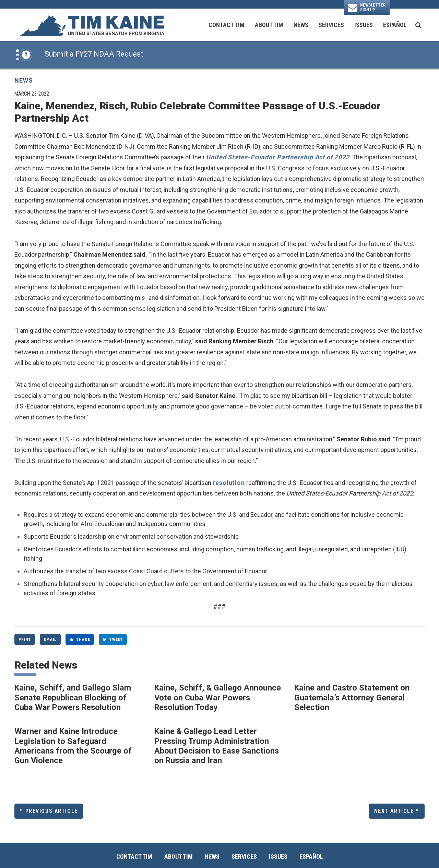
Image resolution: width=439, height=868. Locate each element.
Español (395, 25)
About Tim (269, 25)
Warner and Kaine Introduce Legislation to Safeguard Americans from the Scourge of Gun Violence (73, 746)
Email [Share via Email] (50, 639)
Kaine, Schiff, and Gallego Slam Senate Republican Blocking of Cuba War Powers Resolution (73, 698)
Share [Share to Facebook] (80, 639)
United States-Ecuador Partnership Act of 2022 (278, 157)
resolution (229, 483)
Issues (364, 25)
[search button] (418, 25)
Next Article (394, 811)
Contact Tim (227, 25)
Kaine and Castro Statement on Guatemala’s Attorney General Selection (352, 698)
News (301, 25)
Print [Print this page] (25, 639)
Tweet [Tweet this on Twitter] (113, 639)
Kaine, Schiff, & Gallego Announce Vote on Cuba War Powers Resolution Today (218, 698)
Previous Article (52, 811)
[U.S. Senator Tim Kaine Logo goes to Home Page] (92, 25)
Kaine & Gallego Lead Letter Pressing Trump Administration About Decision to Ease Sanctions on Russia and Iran (217, 746)
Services (331, 25)
